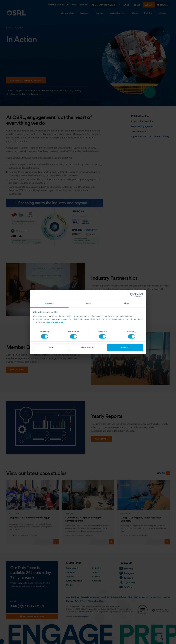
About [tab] (127, 303)
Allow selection (88, 347)
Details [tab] (88, 303)
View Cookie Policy (55, 322)
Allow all (125, 347)
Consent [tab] (49, 304)
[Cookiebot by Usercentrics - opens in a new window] (132, 295)
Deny (51, 347)
